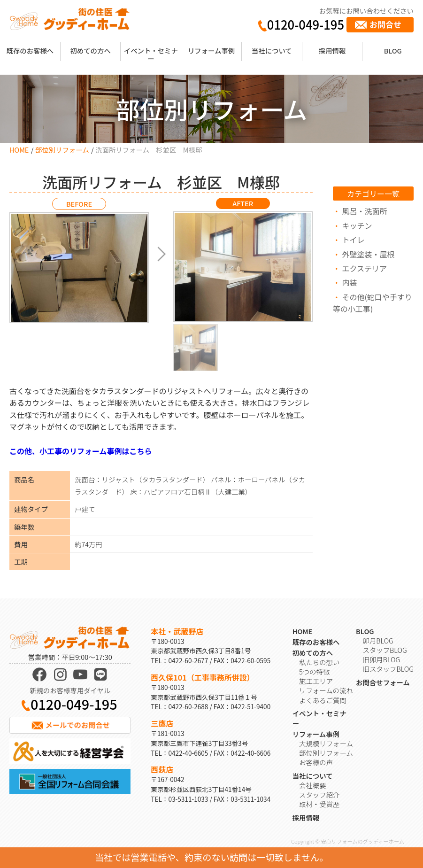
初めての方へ (90, 50)
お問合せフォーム (383, 682)
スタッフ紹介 (319, 794)
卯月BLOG (378, 640)
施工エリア (316, 681)
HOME (19, 150)
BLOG (393, 50)
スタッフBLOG (385, 650)
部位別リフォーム (62, 150)
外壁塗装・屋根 (368, 254)
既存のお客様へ (30, 50)
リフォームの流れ (326, 690)
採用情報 (332, 50)
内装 (349, 282)
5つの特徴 (314, 671)
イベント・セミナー (151, 54)
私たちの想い (319, 662)
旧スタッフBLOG (388, 669)
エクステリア (364, 268)
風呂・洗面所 (364, 211)
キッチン (357, 225)
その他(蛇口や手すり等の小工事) (373, 303)
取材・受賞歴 (319, 804)
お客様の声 (316, 762)
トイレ (353, 240)
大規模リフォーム (326, 743)
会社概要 (313, 785)
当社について (272, 50)
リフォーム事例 (211, 50)
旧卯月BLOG (382, 659)
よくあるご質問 (323, 700)
